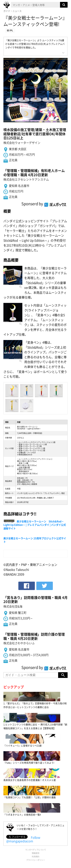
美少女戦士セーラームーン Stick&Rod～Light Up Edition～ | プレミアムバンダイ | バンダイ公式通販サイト (35, 525)
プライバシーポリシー (36, 860)
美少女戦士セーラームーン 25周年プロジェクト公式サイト (35, 540)
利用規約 (36, 856)
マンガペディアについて (36, 850)
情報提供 (36, 853)
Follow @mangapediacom (23, 839)
